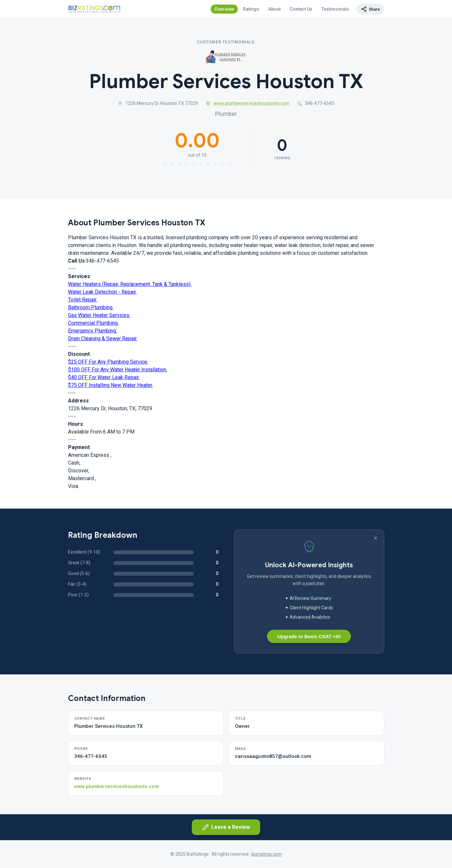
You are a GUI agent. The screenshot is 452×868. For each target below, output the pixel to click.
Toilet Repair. (83, 300)
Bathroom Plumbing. (91, 307)
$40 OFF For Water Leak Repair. (104, 377)
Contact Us (301, 9)
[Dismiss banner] (376, 538)
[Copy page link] (371, 9)
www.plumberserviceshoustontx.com (248, 103)
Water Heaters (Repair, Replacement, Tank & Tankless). (130, 284)
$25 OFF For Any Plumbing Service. (108, 362)
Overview (224, 9)
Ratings (251, 9)
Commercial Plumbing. (93, 323)
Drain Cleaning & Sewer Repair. (103, 338)
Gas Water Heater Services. (99, 315)
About (274, 9)
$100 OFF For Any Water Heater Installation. (118, 370)
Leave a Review (226, 827)
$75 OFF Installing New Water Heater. (110, 385)
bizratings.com (267, 854)
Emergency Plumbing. (93, 331)
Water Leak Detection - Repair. (102, 292)
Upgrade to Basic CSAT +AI (309, 636)
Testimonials (335, 9)
